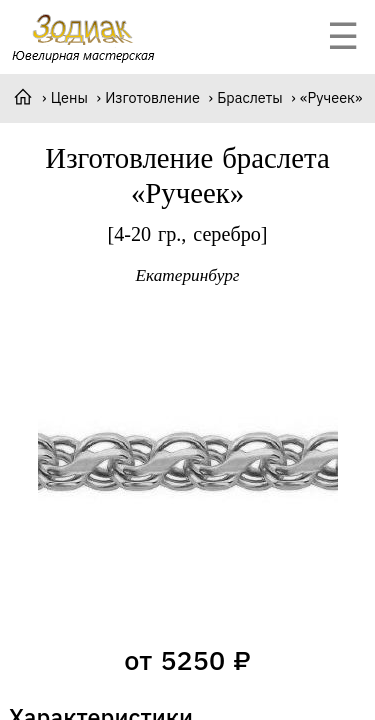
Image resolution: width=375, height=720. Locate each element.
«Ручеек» (331, 98)
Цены (69, 98)
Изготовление (152, 98)
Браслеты (249, 98)
